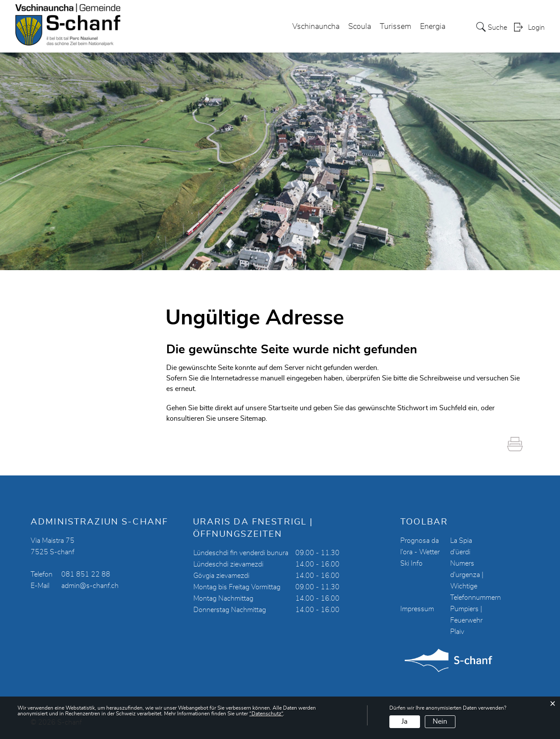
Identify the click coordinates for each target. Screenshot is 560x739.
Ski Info (411, 563)
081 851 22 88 (86, 574)
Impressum (417, 609)
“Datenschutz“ (266, 714)
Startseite (283, 408)
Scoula (360, 27)
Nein (440, 721)
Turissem (395, 27)
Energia (433, 27)
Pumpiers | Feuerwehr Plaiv (466, 620)
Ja (404, 721)
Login (536, 28)
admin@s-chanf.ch (90, 586)
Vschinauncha (316, 27)
